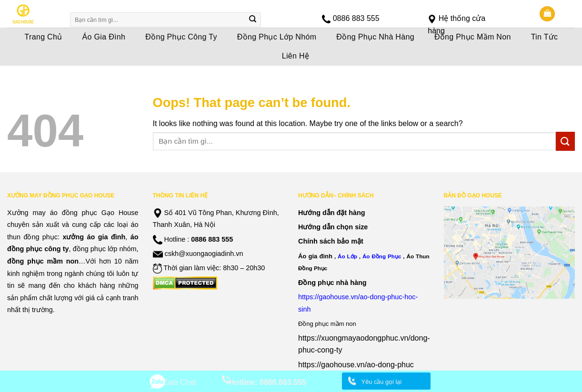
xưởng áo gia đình (94, 237)
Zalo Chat (180, 382)
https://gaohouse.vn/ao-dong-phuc (356, 365)
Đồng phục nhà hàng (332, 283)
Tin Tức (545, 37)
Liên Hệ (296, 56)
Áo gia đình (315, 256)
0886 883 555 (356, 18)
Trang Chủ (44, 37)
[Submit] (252, 20)
